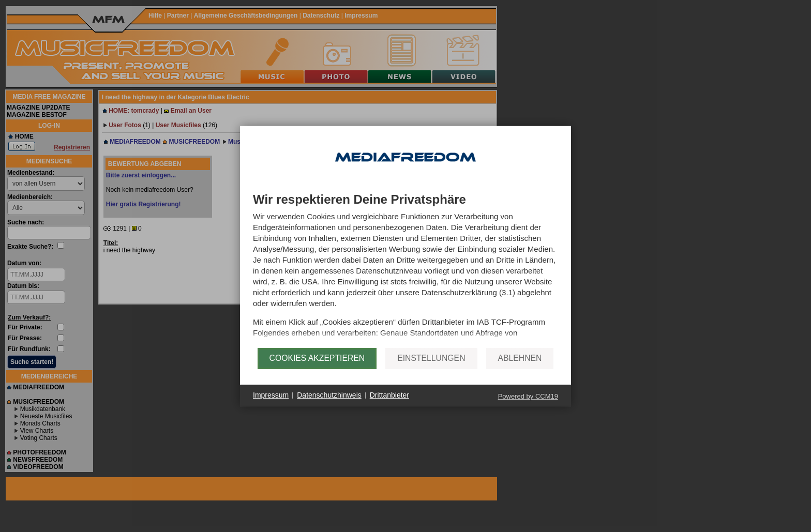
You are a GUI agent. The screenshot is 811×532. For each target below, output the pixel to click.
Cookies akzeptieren (317, 369)
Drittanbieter (389, 406)
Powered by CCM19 (528, 407)
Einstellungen (431, 369)
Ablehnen (520, 369)
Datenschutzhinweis (329, 406)
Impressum (271, 406)
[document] (405, 270)
